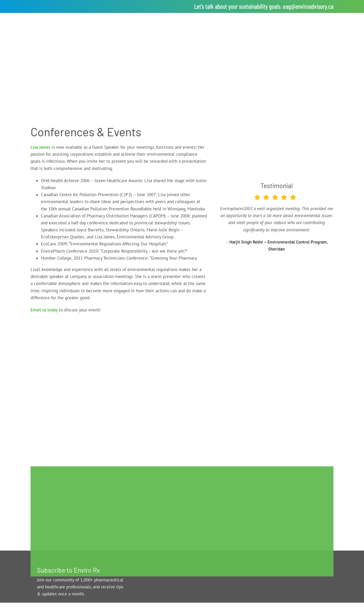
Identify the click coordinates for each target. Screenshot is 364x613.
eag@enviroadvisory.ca (308, 6)
